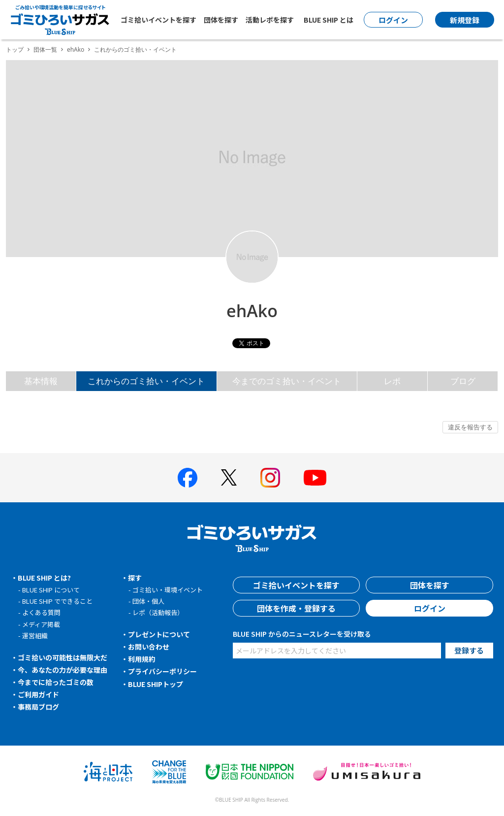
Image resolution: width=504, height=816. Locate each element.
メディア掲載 (41, 624)
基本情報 (41, 381)
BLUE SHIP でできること (57, 601)
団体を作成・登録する (296, 608)
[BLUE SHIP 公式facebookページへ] (188, 478)
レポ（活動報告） (158, 612)
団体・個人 (148, 601)
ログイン (430, 608)
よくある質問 (41, 612)
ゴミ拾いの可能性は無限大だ (63, 657)
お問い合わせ (149, 647)
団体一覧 (45, 49)
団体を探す (221, 20)
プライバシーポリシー (162, 671)
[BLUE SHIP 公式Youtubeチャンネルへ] (315, 478)
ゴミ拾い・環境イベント (168, 590)
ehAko (76, 49)
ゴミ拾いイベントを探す (158, 20)
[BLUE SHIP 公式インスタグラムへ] (270, 478)
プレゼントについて (159, 634)
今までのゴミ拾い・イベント (287, 381)
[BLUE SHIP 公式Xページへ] (229, 477)
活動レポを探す (270, 20)
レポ (392, 381)
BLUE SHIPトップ (156, 684)
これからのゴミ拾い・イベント (146, 381)
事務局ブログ (38, 707)
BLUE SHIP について (51, 590)
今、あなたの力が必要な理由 (63, 670)
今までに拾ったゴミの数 (56, 682)
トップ (15, 49)
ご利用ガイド (38, 694)
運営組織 (35, 636)
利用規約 (142, 659)
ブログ (463, 381)
